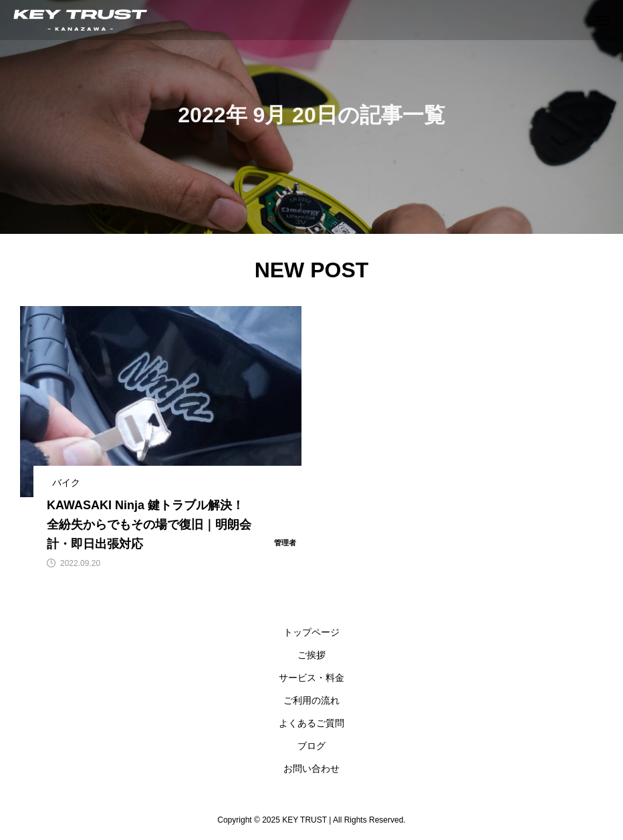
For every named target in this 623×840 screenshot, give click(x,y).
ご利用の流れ (311, 700)
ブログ (311, 746)
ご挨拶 (311, 655)
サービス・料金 (311, 678)
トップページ (311, 632)
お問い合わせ (311, 768)
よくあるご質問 (311, 723)
